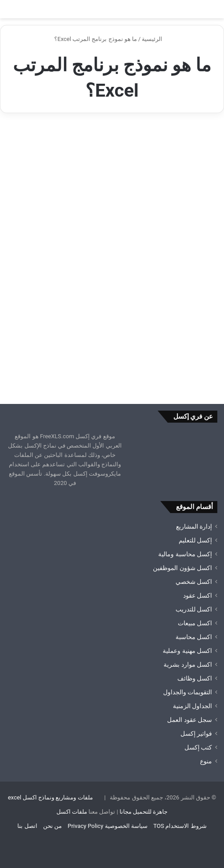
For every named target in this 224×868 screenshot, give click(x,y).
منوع (206, 761)
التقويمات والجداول (188, 692)
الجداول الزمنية (192, 706)
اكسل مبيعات (195, 623)
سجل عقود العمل (190, 720)
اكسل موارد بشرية (188, 664)
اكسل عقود (198, 595)
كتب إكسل (198, 747)
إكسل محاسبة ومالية (185, 554)
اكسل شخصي (194, 582)
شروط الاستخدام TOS (180, 826)
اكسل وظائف (195, 678)
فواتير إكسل (196, 734)
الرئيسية (156, 39)
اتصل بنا (27, 826)
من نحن (52, 826)
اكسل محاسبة (194, 637)
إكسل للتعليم (195, 540)
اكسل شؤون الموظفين (182, 568)
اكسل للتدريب (194, 609)
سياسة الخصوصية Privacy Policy (107, 826)
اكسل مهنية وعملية (187, 651)
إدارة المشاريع (194, 526)
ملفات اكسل (72, 812)
